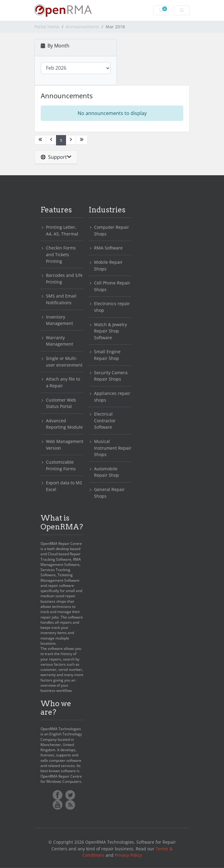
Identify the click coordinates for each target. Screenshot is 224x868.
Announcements (82, 27)
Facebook (58, 795)
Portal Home (47, 27)
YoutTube (58, 805)
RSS (70, 805)
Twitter (70, 795)
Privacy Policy (128, 855)
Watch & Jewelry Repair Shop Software (110, 331)
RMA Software (108, 248)
